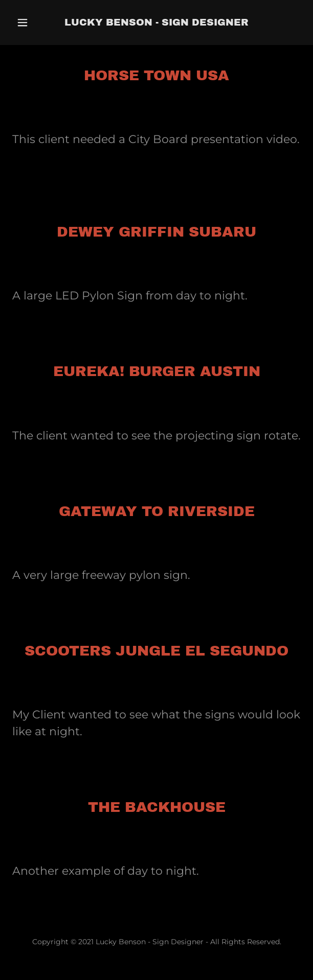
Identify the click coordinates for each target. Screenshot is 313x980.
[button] (32, 22)
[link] (156, 23)
